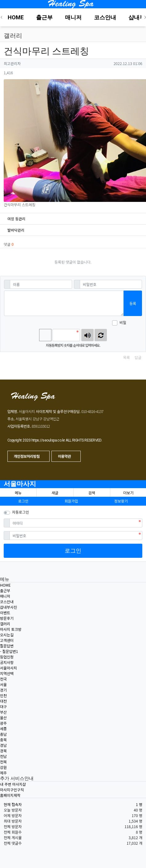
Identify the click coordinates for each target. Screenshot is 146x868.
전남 (3, 756)
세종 (3, 729)
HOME (5, 585)
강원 (3, 767)
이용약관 (65, 456)
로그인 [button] (23, 501)
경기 (3, 690)
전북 (3, 762)
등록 (133, 303)
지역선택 (7, 673)
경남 (3, 745)
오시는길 (7, 635)
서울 (3, 684)
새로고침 (101, 335)
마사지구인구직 (12, 790)
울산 (3, 718)
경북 (3, 751)
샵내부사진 (8, 607)
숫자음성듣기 (87, 335)
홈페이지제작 (10, 795)
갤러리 (5, 624)
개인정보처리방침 (27, 456)
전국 (3, 679)
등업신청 (7, 657)
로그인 (73, 551)
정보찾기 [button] (121, 501)
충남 (3, 734)
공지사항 (7, 662)
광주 (3, 723)
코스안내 (7, 602)
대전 (3, 701)
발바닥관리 (16, 230)
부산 (3, 712)
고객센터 (7, 640)
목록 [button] (126, 357)
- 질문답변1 (9, 651)
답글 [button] (138, 357)
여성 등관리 (16, 219)
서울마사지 (20, 484)
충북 (3, 740)
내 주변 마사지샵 (13, 784)
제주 (3, 773)
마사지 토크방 (11, 629)
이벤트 (5, 613)
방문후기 (7, 618)
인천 (3, 695)
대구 (3, 706)
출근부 (5, 590)
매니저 (5, 596)
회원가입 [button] (71, 501)
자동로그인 (20, 512)
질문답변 (7, 646)
